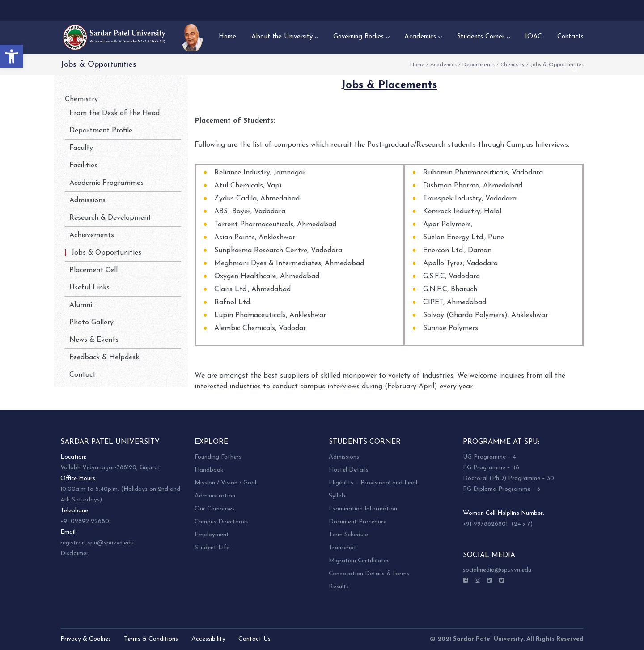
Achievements (92, 235)
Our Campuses (215, 509)
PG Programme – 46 (491, 468)
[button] (12, 56)
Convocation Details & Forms (369, 574)
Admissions (87, 200)
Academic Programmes (106, 183)
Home (417, 65)
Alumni (81, 305)
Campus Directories (221, 522)
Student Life (212, 548)
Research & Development (110, 218)
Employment (212, 535)
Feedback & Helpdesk (104, 357)
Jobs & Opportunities (106, 253)
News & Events (94, 340)
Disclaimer (74, 554)
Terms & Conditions (151, 639)
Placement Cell (93, 270)
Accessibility (208, 639)
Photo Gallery (91, 323)
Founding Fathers (218, 457)
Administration (215, 496)
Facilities (83, 166)
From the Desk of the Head (114, 113)
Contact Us (254, 639)
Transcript (343, 548)
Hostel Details (349, 470)
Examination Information (363, 509)
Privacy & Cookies (86, 639)
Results (339, 587)
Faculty (81, 148)
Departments (479, 65)
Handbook (209, 470)
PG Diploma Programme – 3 (502, 489)
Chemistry (513, 65)
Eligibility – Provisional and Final (373, 483)
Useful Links (89, 288)
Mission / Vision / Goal (225, 483)
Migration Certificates (359, 561)
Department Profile (101, 131)
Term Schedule (348, 535)
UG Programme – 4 (489, 457)
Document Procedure (358, 522)
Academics (443, 65)
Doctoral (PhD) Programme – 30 (508, 478)
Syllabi (338, 496)
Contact (83, 375)
